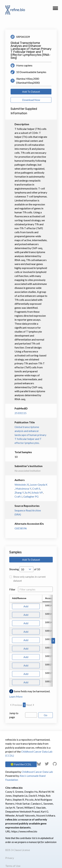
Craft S (36, 488)
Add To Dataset (31, 92)
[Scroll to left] (9, 641)
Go (46, 715)
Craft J (18, 496)
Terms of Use (13, 866)
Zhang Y (19, 492)
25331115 (21, 413)
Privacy (10, 858)
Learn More (16, 697)
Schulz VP (37, 492)
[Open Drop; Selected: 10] (26, 569)
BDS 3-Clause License (18, 850)
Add (26, 606)
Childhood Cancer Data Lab (37, 772)
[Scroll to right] (53, 641)
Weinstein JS (22, 485)
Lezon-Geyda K (39, 485)
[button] (55, 9)
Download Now (31, 100)
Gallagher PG (31, 496)
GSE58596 (21, 528)
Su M (28, 492)
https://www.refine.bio (24, 831)
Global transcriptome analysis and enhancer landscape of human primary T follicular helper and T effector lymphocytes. (30, 435)
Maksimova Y (23, 488)
